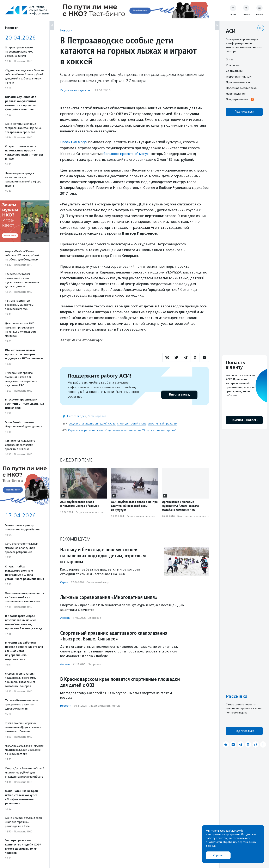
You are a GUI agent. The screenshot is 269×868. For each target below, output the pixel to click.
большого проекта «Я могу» (126, 153)
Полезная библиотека (241, 88)
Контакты (233, 65)
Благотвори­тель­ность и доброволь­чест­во (203, 516)
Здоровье (95, 618)
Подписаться (244, 112)
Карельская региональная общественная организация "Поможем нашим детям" (122, 430)
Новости (66, 30)
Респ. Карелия (97, 416)
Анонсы (65, 618)
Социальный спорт (99, 582)
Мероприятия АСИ (239, 77)
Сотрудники (234, 71)
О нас (230, 59)
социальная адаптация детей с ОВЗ (92, 424)
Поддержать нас (237, 99)
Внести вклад (179, 395)
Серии (64, 582)
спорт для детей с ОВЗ (132, 424)
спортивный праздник (163, 424)
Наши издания (236, 94)
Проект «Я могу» (74, 142)
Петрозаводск (77, 416)
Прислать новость (238, 82)
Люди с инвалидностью (76, 90)
